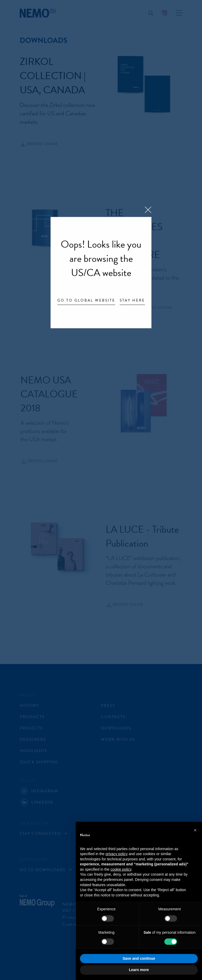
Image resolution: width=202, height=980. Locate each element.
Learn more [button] (139, 970)
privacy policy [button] (117, 854)
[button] (195, 830)
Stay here (132, 301)
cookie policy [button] (121, 869)
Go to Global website (86, 301)
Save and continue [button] (139, 958)
